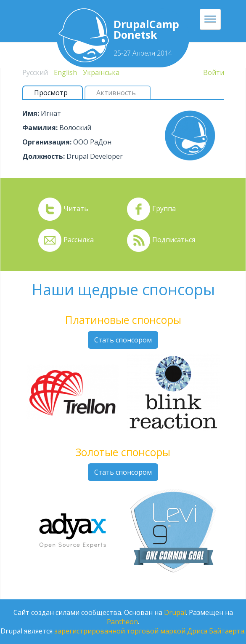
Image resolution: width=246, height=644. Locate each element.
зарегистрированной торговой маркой (120, 631)
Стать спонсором (123, 340)
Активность (116, 93)
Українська (101, 72)
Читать (76, 208)
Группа (164, 208)
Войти (214, 72)
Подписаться (174, 240)
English (65, 72)
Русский (35, 72)
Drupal (175, 612)
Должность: (44, 156)
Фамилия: (40, 128)
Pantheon (122, 622)
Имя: (31, 113)
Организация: (47, 142)
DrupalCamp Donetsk (146, 29)
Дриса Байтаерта (216, 631)
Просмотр (54, 93)
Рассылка (79, 240)
